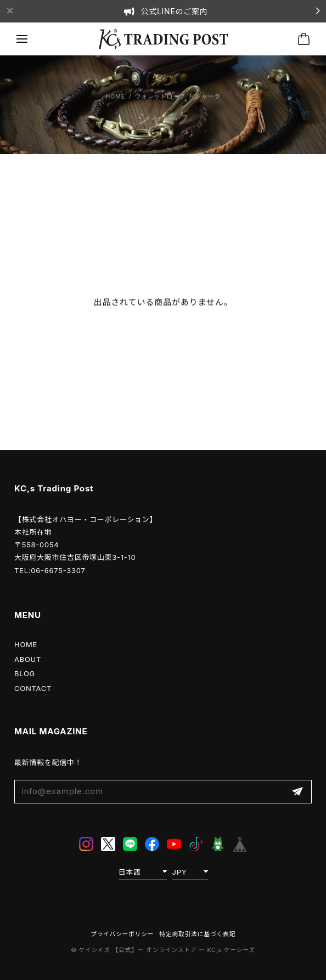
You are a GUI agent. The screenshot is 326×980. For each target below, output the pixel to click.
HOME (26, 644)
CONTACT (33, 688)
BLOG (25, 673)
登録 (297, 792)
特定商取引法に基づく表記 (197, 934)
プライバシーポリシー (122, 934)
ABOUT (28, 659)
